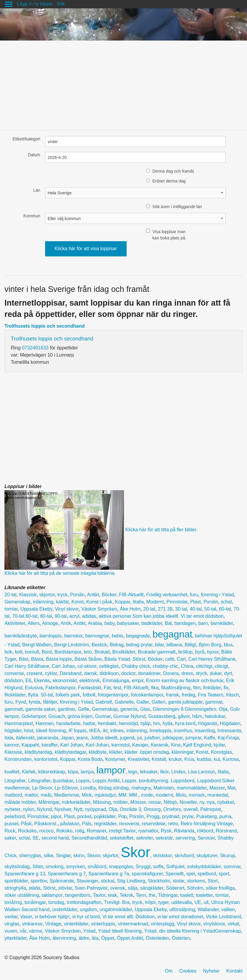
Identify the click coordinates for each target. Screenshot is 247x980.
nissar (155, 802)
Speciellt (174, 874)
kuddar (204, 759)
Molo (181, 795)
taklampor (52, 895)
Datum (34, 155)
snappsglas (121, 867)
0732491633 (35, 348)
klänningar (182, 752)
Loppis (83, 781)
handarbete (68, 723)
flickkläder (15, 695)
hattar (89, 723)
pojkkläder (105, 816)
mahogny (141, 788)
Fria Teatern (210, 695)
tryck (62, 595)
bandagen (185, 623)
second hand (55, 838)
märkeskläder (76, 802)
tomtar (11, 609)
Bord (47, 652)
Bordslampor (68, 652)
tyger (164, 902)
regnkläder (105, 824)
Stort (213, 881)
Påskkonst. (46, 824)
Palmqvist (210, 809)
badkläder (152, 623)
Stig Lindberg (131, 881)
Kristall (159, 759)
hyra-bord (185, 723)
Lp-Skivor (42, 788)
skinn (79, 856)
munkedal (218, 795)
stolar (179, 881)
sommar (232, 867)
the (152, 895)
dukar (216, 673)
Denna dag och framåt (173, 171)
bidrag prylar (139, 645)
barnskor (73, 636)
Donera (171, 673)
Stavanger (88, 881)
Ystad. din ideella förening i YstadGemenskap (192, 931)
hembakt (107, 723)
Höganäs (208, 723)
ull (206, 902)
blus (228, 645)
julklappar (173, 738)
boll (19, 652)
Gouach (57, 716)
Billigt (190, 645)
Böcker (109, 595)
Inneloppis (161, 731)
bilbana (174, 645)
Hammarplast (19, 723)
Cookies (188, 971)
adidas (89, 616)
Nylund (45, 809)
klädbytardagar (70, 752)
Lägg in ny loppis (35, 4)
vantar (11, 917)
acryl (74, 616)
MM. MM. (128, 795)
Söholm (195, 888)
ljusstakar (63, 781)
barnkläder (222, 623)
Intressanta (229, 731)
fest (117, 688)
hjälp (145, 723)
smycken (75, 867)
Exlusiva (34, 688)
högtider (13, 731)
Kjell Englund (197, 745)
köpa (73, 772)
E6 (28, 681)
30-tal (181, 609)
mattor (31, 795)
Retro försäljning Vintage (207, 824)
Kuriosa (231, 759)
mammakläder (192, 788)
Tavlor (99, 895)
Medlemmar (67, 795)
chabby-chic (165, 666)
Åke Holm (130, 609)
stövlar (65, 888)
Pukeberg (207, 816)
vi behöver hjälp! (52, 917)
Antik (66, 623)
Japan (67, 738)
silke (49, 856)
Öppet (108, 938)
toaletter (204, 895)
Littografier (39, 781)
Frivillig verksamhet (167, 595)
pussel (11, 824)
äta (95, 938)
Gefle (83, 709)
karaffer (50, 745)
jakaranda (47, 738)
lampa (87, 772)
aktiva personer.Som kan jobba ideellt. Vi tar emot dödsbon (161, 616)
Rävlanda (184, 831)
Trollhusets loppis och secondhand (45, 326)
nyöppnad (95, 809)
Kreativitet (138, 759)
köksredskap (52, 772)
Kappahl (30, 745)
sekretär (164, 838)
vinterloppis (103, 924)
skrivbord (184, 856)
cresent (34, 673)
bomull (32, 652)
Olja (113, 809)
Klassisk (28, 595)
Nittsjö (170, 802)
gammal (214, 702)
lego (133, 772)
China (187, 666)
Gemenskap (17, 602)
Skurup (227, 856)
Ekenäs (42, 681)
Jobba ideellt (104, 738)
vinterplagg (162, 924)
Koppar (123, 602)
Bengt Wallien (37, 645)
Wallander (208, 909)
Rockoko (27, 831)
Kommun (32, 216)
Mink (87, 795)
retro (173, 824)
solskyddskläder (204, 867)
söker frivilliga (220, 888)
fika (155, 688)
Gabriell (104, 702)
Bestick (99, 645)
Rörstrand (226, 831)
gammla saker (40, 709)
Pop (122, 816)
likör (164, 772)
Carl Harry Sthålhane (27, 666)
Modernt (155, 602)
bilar (159, 645)
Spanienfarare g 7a (109, 874)
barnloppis (50, 636)
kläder (115, 752)
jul (139, 738)
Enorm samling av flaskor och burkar (185, 681)
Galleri (158, 702)
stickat (108, 881)
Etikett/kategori (26, 139)
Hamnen (45, 723)
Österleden (157, 938)
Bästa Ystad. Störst (125, 659)
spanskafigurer (147, 874)
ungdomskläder (116, 909)
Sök (61, 4)
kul (217, 759)
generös (129, 709)
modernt (164, 795)
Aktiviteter (15, 623)
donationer (149, 673)
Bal (168, 623)
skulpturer (207, 856)
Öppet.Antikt (130, 938)
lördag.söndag (114, 788)
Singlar (63, 856)
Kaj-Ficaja (228, 738)
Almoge (50, 623)
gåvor (184, 716)
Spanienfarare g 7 (67, 874)
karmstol (120, 745)
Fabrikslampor (60, 688)
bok (8, 652)
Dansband (71, 673)
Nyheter (211, 971)
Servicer (206, 838)
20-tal (10, 595)
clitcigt (221, 666)
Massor (217, 788)
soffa (158, 867)
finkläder (212, 688)
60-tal (225, 609)
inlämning (43, 602)
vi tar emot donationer (180, 917)
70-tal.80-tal (25, 616)
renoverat (129, 824)
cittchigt (204, 666)
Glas (145, 709)
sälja (133, 888)
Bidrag (116, 645)
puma (225, 816)
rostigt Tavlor (122, 831)
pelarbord (15, 816)
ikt (105, 731)
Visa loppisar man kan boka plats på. (169, 235)
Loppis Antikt (106, 781)
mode (147, 795)
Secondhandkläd (89, 838)
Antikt (93, 595)
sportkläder (16, 881)
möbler (121, 802)
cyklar (51, 673)
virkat (233, 924)
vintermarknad (133, 924)
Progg (153, 816)
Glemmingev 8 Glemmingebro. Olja (190, 709)
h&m (197, 716)
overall (190, 809)
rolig (80, 831)
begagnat (172, 634)
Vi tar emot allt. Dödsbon (129, 917)
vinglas (12, 924)
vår (23, 931)
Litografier (15, 781)
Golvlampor (34, 716)
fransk (173, 695)
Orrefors (172, 809)
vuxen (11, 931)
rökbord (205, 831)
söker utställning (22, 895)
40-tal (196, 609)
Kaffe (210, 738)
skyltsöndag (17, 867)
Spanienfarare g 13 (25, 874)
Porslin (78, 595)
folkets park (68, 695)
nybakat (225, 802)
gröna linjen (80, 716)
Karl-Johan (97, 745)
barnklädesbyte (21, 636)
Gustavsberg (162, 716)
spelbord (207, 874)
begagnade (138, 636)
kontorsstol (46, 759)
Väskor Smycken (99, 609)
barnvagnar (97, 636)
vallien (228, 909)
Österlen (181, 938)
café (170, 659)
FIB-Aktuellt (131, 595)
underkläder (65, 909)
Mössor (138, 802)
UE (198, 902)
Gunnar (103, 716)
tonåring (13, 902)
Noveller (188, 802)
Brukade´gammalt (157, 652)
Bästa (37, 659)
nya (211, 802)
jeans (82, 738)
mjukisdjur (105, 795)
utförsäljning (182, 909)
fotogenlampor (113, 695)
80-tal (46, 616)
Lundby (88, 788)
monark (197, 795)
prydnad (171, 816)
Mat (231, 788)
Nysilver (63, 809)
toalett (187, 895)
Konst (78, 602)
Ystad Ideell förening (120, 931)
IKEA (95, 731)
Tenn (141, 895)
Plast (196, 602)
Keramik (160, 745)
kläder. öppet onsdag (147, 752)
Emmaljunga (116, 681)
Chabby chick (136, 666)
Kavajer (140, 745)
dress (187, 673)
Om (169, 971)
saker (10, 838)
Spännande (62, 881)
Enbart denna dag (169, 181)
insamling (205, 731)
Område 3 (130, 809)
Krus (189, 759)
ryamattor (148, 831)
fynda (34, 702)
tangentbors (78, 895)
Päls (87, 824)
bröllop (185, 652)
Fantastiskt (89, 688)
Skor (136, 852)
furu (194, 595)
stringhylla (15, 888)
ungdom (88, 909)
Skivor (94, 856)
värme (36, 931)
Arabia (95, 623)
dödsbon (14, 681)
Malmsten (164, 788)
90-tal (61, 616)
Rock (10, 831)
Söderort (175, 888)
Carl (181, 659)
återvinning (64, 938)
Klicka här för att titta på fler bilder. (161, 529)
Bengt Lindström (72, 645)
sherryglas (30, 856)
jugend (127, 738)
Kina (176, 745)
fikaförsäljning (176, 688)
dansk (91, 673)
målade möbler (20, 802)
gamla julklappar (185, 702)
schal (226, 602)
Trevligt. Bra (117, 902)
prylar (188, 816)
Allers (33, 623)
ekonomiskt (65, 681)
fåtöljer (50, 702)
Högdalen (230, 723)
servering (185, 838)
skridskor (162, 856)
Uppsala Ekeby (36, 609)
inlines (117, 731)
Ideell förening (51, 731)
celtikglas (109, 666)
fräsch (232, 695)
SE (35, 838)
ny (202, 802)
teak (113, 895)
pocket (84, 816)
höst (29, 731)
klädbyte (98, 752)
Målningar (49, 802)
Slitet (38, 867)
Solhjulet (175, 867)
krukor (175, 759)
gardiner (67, 709)
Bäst (24, 659)
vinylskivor (214, 924)
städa (34, 888)
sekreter (144, 838)
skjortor (47, 595)
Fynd (21, 702)
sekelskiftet (121, 838)
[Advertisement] (123, 82)
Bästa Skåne (88, 659)
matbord (13, 795)
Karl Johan (72, 745)
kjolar (219, 745)
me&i (46, 795)
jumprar (193, 738)
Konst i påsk (99, 602)
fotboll (89, 695)
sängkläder (152, 888)
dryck (201, 673)
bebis (117, 636)
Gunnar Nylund (130, 716)
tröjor (151, 902)
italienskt (25, 738)
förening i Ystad (217, 595)
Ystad (89, 931)
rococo (46, 831)
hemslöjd (128, 723)
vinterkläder (76, 924)
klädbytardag (39, 752)
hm (157, 723)
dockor (128, 673)
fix (226, 688)
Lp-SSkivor (66, 788)
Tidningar (168, 895)
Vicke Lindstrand (223, 917)
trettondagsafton (84, 902)
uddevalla (182, 902)
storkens (196, 881)
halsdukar (215, 716)
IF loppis (77, 731)
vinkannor (32, 924)
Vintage (53, 924)
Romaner (97, 831)
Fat (107, 688)
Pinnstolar (177, 602)
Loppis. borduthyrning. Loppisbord (158, 781)
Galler (143, 702)
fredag (188, 695)
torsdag (56, 902)
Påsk (26, 824)
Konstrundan (18, 759)
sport (224, 874)
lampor (111, 770)
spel (190, 874)
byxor (213, 652)
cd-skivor (87, 666)
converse (14, 673)
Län (37, 190)
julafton (152, 738)
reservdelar (154, 824)
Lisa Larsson (202, 772)
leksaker (149, 772)
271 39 (165, 609)
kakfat (63, 602)
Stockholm (159, 881)
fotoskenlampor (147, 695)
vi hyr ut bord (86, 917)
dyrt (228, 673)
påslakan (70, 824)
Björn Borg (210, 645)
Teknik (126, 895)
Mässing (102, 802)
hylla (167, 723)
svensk (118, 888)
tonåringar (35, 902)
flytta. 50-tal (40, 695)
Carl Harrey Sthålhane (212, 659)
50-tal (210, 609)
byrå (200, 652)
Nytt (78, 809)
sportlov (39, 881)
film (197, 688)
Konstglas (221, 752)
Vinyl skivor (67, 609)
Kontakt (234, 971)
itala (9, 738)
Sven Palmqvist (91, 888)
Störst (49, 888)
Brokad (102, 652)
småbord (97, 867)
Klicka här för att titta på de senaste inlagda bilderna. (60, 573)
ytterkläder (16, 938)
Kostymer (115, 759)
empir (138, 681)
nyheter (12, 809)
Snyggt (143, 867)
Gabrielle (124, 702)
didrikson (109, 673)
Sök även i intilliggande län (177, 207)
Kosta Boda (90, 759)
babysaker (128, 623)
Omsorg (152, 809)
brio (88, 652)
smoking (55, 867)
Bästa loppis (59, 659)
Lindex (178, 772)
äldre (84, 938)
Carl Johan (63, 666)
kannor (12, 745)
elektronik (90, 681)
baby (109, 623)
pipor (56, 816)
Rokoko (64, 831)
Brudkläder (124, 652)
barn (203, 623)
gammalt (14, 709)
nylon (28, 809)
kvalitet (12, 772)
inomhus (183, 731)
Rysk (166, 831)
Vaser (26, 917)
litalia (138, 602)
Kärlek (29, 772)
